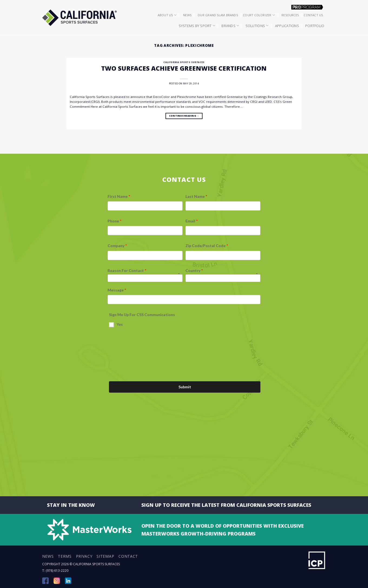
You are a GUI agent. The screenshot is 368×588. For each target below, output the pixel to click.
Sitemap (105, 556)
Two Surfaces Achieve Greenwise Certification (184, 68)
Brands (230, 26)
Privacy (84, 556)
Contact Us (313, 15)
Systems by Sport (197, 26)
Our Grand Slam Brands (218, 15)
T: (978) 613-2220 (55, 571)
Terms (65, 556)
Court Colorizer (259, 15)
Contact (128, 556)
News (187, 15)
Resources (290, 15)
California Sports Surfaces (184, 62)
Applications (287, 26)
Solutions (257, 26)
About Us (167, 15)
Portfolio (315, 26)
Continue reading (184, 116)
